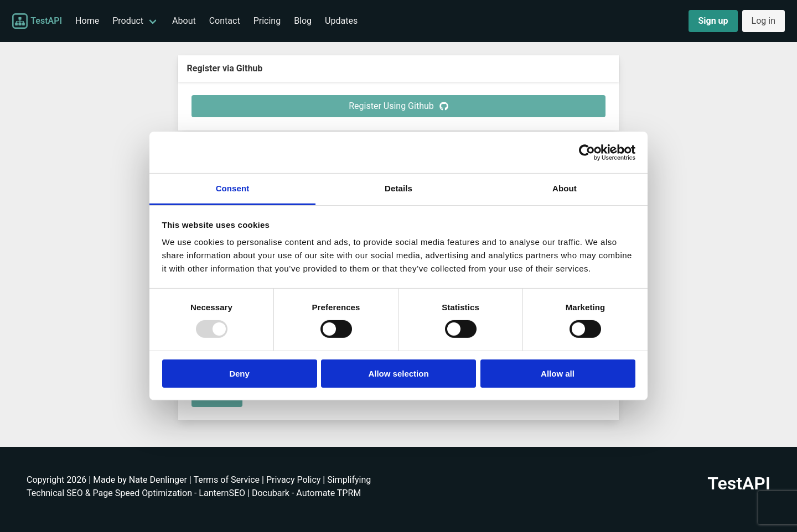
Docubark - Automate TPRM (306, 493)
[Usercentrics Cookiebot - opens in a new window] (587, 152)
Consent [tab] (233, 188)
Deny (239, 374)
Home (87, 21)
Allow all (558, 374)
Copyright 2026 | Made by (78, 480)
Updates (341, 21)
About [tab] (565, 188)
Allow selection (398, 374)
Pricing (267, 21)
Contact (225, 21)
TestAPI (37, 21)
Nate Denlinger (158, 480)
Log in (764, 21)
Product (128, 21)
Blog (303, 21)
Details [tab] (398, 188)
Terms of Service (226, 480)
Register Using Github (398, 106)
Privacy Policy (294, 480)
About (184, 21)
